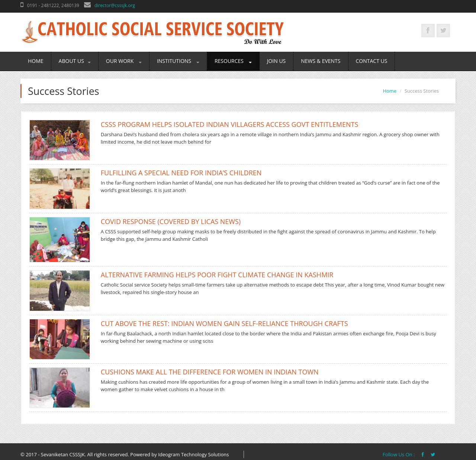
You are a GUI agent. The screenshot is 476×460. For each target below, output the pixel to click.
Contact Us (372, 61)
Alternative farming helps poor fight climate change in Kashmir (217, 275)
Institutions (178, 61)
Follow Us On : (399, 454)
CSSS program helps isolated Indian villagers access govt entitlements (230, 124)
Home (36, 61)
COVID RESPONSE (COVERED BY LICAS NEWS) (171, 221)
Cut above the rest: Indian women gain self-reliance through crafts (224, 323)
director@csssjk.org (115, 5)
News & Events (321, 61)
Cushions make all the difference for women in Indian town (210, 372)
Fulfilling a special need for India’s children (181, 173)
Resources (233, 61)
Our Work (124, 61)
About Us (75, 61)
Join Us (276, 61)
